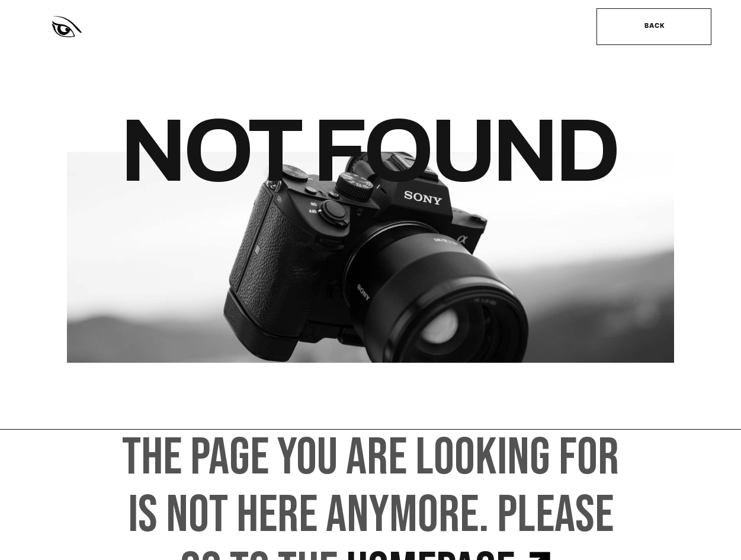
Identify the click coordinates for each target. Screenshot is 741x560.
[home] (159, 27)
